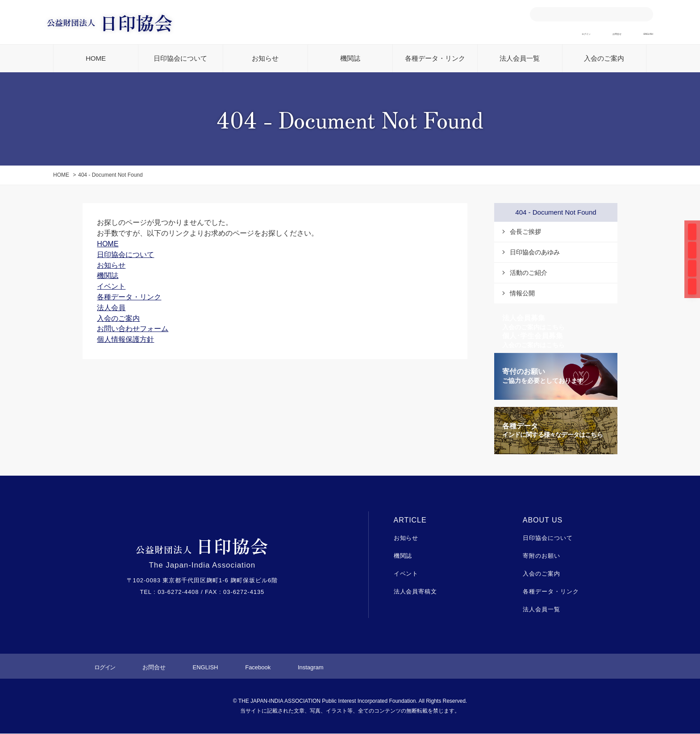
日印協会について (180, 59)
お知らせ (265, 59)
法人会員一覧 (520, 59)
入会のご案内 (604, 59)
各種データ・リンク (435, 59)
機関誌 (350, 59)
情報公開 (522, 294)
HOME (96, 59)
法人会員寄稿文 (416, 592)
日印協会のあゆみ (535, 253)
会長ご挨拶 (525, 232)
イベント (406, 574)
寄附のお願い (542, 557)
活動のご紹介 (529, 273)
